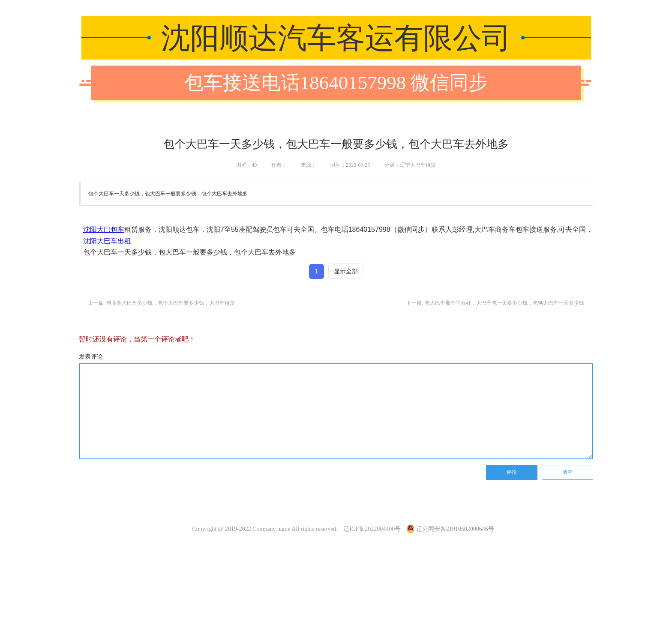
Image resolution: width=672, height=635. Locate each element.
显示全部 (346, 271)
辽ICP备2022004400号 (372, 529)
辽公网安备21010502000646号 (450, 529)
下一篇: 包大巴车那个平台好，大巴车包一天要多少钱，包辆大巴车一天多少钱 (495, 303)
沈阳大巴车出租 (107, 241)
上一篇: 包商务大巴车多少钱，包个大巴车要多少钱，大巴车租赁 (161, 303)
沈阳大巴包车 (104, 229)
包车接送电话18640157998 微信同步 (336, 83)
